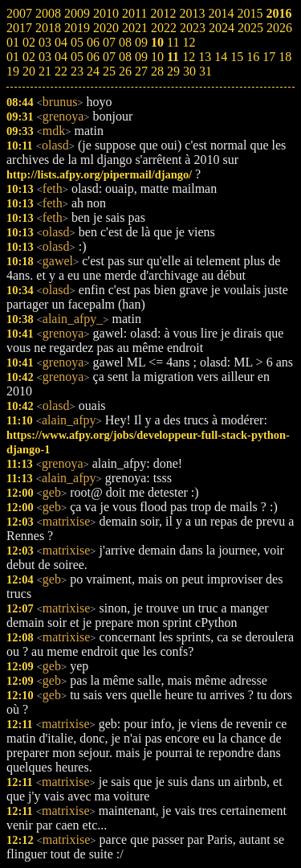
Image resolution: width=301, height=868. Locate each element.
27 (141, 71)
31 (205, 71)
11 (173, 57)
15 (237, 57)
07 (109, 57)
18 (285, 57)
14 (221, 57)
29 (173, 71)
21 (45, 71)
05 (77, 57)
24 (93, 71)
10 (157, 57)
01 (13, 57)
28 (157, 71)
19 (13, 71)
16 (253, 57)
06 (93, 57)
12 (189, 57)
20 (29, 71)
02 (29, 57)
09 (141, 57)
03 (45, 57)
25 (109, 71)
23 (77, 71)
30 (189, 71)
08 (125, 57)
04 (61, 57)
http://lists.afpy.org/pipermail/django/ (99, 174)
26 (125, 71)
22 (61, 71)
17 (269, 57)
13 (205, 57)
